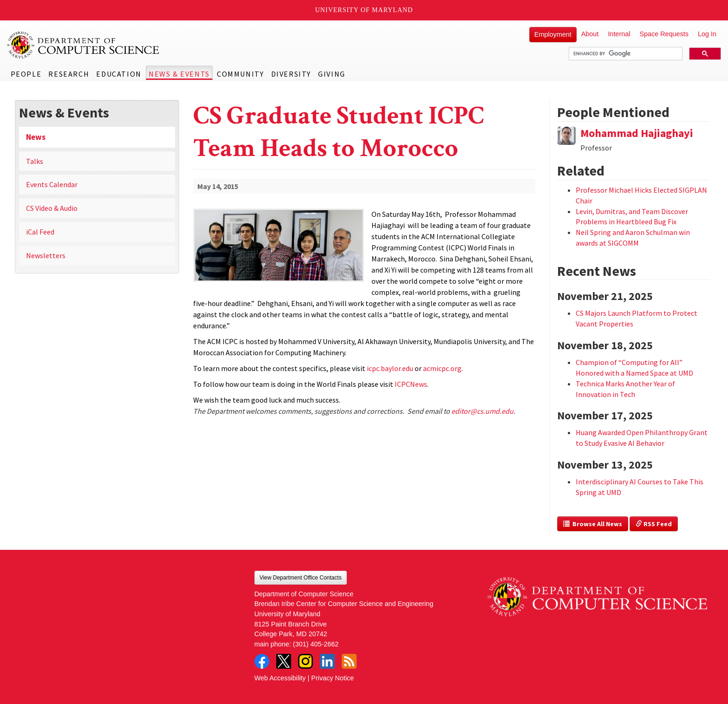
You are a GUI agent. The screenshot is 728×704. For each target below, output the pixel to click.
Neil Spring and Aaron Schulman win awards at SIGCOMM (633, 238)
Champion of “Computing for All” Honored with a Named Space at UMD (634, 368)
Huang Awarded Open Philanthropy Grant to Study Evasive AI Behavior (642, 438)
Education (119, 74)
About (590, 34)
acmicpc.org (442, 368)
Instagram (305, 661)
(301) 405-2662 (316, 644)
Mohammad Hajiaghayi (637, 133)
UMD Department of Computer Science (84, 45)
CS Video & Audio (52, 208)
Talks (35, 161)
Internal (619, 34)
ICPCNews (411, 384)
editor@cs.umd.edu (482, 411)
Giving (332, 74)
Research (69, 74)
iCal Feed (40, 232)
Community (240, 74)
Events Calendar (52, 184)
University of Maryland (364, 10)
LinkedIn (327, 661)
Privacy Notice (332, 678)
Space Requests (664, 34)
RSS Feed (654, 524)
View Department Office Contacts (301, 578)
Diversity (291, 74)
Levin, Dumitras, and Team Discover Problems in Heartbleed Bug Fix (632, 217)
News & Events (179, 74)
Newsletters (46, 255)
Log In (707, 34)
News (36, 137)
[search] (625, 54)
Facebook (262, 661)
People (26, 74)
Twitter (284, 661)
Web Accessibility (280, 678)
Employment (553, 34)
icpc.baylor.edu (390, 368)
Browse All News (593, 524)
